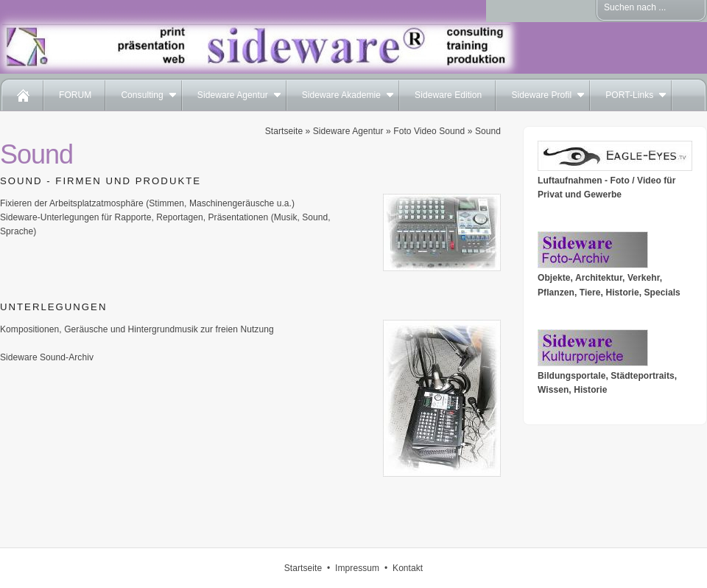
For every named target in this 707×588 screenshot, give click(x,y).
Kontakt (408, 568)
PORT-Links (629, 95)
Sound (488, 131)
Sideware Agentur (233, 95)
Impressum (357, 568)
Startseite (284, 131)
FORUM (75, 95)
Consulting (142, 95)
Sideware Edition (448, 95)
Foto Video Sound (429, 131)
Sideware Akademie (341, 95)
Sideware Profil (541, 95)
